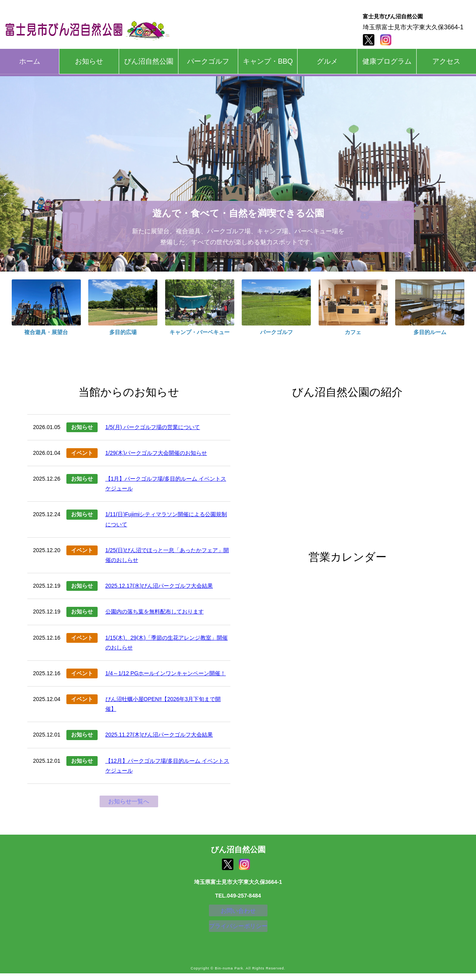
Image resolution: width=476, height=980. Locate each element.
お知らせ (89, 61)
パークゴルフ (208, 61)
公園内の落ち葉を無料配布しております (155, 612)
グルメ (327, 61)
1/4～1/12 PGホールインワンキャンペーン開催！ (166, 673)
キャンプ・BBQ (268, 61)
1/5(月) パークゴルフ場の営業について (153, 427)
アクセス (446, 61)
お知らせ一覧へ (129, 802)
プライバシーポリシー (238, 931)
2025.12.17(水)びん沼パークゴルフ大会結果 (159, 586)
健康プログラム (387, 61)
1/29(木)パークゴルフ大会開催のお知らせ (156, 453)
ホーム (30, 61)
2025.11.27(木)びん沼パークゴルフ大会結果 (159, 735)
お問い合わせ (238, 914)
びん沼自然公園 (149, 61)
